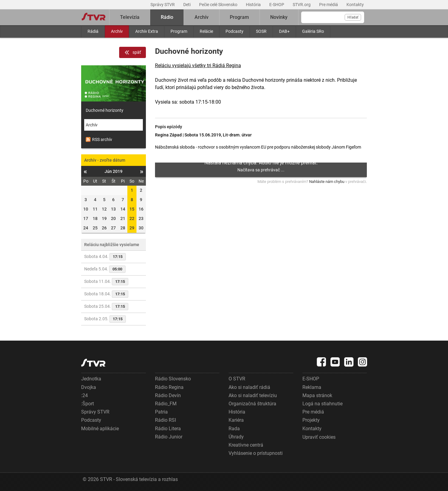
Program (179, 31)
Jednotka (91, 379)
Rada (234, 429)
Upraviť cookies (319, 437)
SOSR (261, 31)
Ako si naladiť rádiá (249, 387)
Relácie (206, 31)
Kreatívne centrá (246, 445)
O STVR (237, 379)
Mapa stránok (317, 395)
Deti (187, 5)
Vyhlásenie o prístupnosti (256, 453)
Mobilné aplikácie (100, 429)
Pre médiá (329, 5)
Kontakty (355, 5)
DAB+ (284, 31)
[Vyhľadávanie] (333, 17)
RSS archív (99, 139)
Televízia (130, 17)
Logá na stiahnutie (322, 404)
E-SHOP (277, 5)
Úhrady (236, 437)
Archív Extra (147, 31)
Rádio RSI (165, 420)
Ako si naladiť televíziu (253, 395)
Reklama (312, 387)
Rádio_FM (166, 404)
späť (133, 53)
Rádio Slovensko (173, 379)
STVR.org (302, 5)
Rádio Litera (168, 429)
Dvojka (89, 387)
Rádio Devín (168, 395)
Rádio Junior (169, 437)
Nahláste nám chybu (327, 182)
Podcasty (234, 31)
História (254, 5)
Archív (117, 31)
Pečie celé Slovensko (219, 5)
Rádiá (93, 31)
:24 (84, 395)
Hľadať (353, 17)
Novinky (279, 17)
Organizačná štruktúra (252, 404)
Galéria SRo (313, 31)
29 (132, 228)
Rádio (167, 17)
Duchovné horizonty (105, 110)
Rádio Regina (169, 387)
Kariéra (236, 420)
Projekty (311, 420)
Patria (161, 412)
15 (132, 209)
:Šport (88, 404)
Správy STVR (163, 5)
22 (132, 218)
